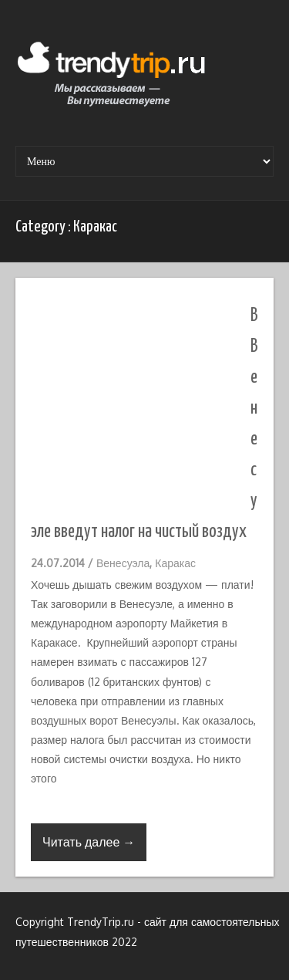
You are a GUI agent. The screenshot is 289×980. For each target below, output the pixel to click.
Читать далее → (89, 842)
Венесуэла (123, 563)
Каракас (175, 563)
